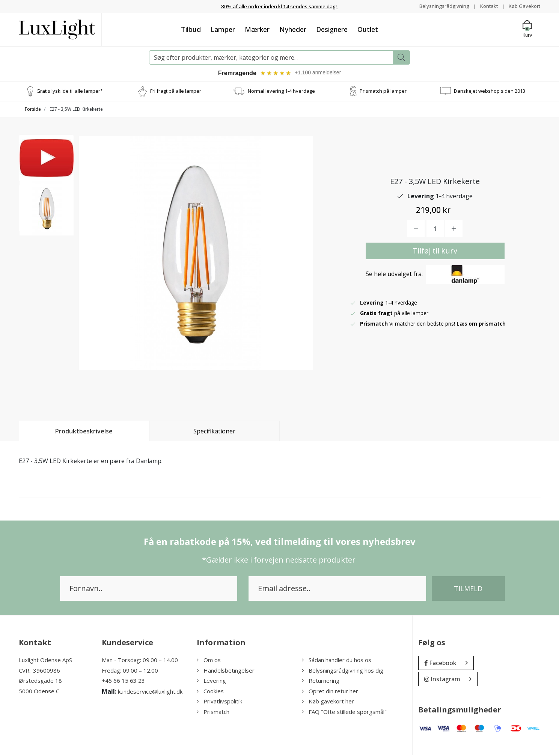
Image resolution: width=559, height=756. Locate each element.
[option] (47, 164)
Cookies (210, 692)
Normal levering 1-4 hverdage (281, 92)
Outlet (368, 29)
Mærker (257, 29)
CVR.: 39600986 (39, 671)
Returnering (321, 681)
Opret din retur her (330, 692)
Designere (332, 29)
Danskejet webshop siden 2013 (490, 92)
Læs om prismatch (482, 324)
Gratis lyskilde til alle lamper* (70, 92)
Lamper (223, 29)
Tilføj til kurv (435, 251)
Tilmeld (468, 589)
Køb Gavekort (524, 6)
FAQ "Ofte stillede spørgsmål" (344, 712)
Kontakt (486, 6)
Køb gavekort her (328, 702)
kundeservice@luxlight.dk (150, 692)
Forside (33, 110)
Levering (211, 681)
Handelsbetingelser (226, 671)
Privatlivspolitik (219, 702)
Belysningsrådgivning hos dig (343, 671)
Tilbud (191, 29)
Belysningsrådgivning (441, 6)
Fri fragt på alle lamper (176, 92)
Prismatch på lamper (383, 92)
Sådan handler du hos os (337, 661)
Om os (209, 661)
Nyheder (293, 29)
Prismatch (213, 712)
